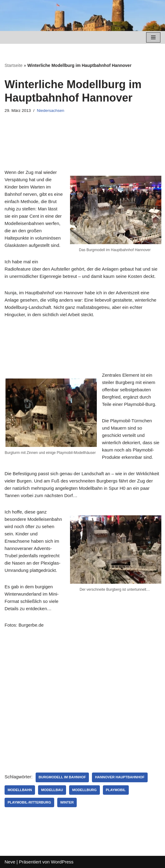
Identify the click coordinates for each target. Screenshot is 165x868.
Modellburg (84, 790)
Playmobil (116, 790)
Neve (10, 862)
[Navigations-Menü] (153, 37)
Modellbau (52, 790)
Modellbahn (20, 790)
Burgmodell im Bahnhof (62, 777)
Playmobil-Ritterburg (29, 802)
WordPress (62, 862)
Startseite (14, 65)
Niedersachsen (51, 111)
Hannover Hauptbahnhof (120, 777)
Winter (67, 802)
